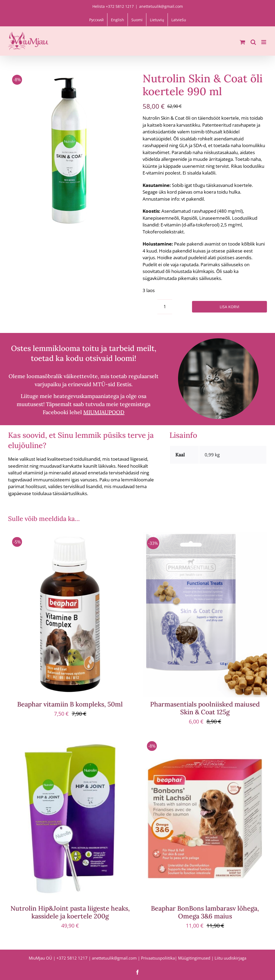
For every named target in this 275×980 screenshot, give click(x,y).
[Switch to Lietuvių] (157, 20)
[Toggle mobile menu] (264, 42)
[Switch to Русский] (96, 20)
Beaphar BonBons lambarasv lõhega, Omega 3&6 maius (205, 912)
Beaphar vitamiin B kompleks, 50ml (70, 704)
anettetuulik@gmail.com (161, 6)
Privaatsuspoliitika (158, 958)
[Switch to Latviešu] (179, 20)
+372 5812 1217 (72, 958)
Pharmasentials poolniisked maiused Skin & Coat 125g (205, 708)
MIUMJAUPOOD (104, 412)
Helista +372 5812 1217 (113, 6)
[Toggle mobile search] (253, 42)
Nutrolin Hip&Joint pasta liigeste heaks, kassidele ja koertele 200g (70, 912)
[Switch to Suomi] (137, 20)
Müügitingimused (194, 958)
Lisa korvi (229, 307)
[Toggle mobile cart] (243, 42)
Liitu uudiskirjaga (230, 958)
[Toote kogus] (165, 307)
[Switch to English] (117, 20)
